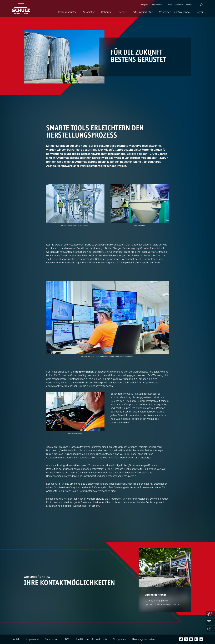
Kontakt (189, 5)
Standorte (179, 5)
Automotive (89, 12)
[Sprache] (201, 5)
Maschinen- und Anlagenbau (175, 12)
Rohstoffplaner (84, 372)
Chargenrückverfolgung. (126, 248)
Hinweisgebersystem (144, 639)
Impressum (32, 639)
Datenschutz (52, 639)
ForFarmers (75, 150)
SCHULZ (99, 245)
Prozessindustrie (67, 12)
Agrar (200, 12)
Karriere (169, 5)
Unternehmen (157, 5)
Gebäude (106, 12)
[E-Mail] (165, 604)
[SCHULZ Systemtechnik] (21, 8)
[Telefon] (159, 601)
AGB (67, 639)
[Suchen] (197, 5)
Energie (122, 12)
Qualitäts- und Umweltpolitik (91, 639)
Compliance (119, 639)
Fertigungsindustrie (142, 12)
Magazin (145, 5)
